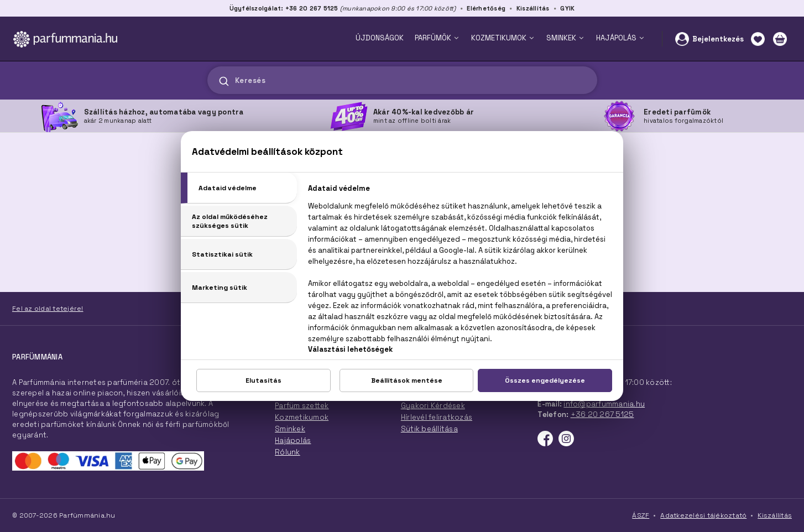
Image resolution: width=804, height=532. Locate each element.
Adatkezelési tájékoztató (703, 515)
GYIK (567, 8)
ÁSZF (641, 515)
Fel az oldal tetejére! (48, 309)
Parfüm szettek (302, 406)
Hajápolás (293, 440)
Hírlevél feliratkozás (437, 417)
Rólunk (288, 452)
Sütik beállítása (429, 429)
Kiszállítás (533, 8)
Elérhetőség (486, 8)
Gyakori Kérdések (433, 406)
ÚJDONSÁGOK (380, 38)
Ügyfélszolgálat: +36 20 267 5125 (284, 8)
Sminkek (290, 429)
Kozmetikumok (302, 417)
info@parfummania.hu (604, 404)
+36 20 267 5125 (602, 414)
